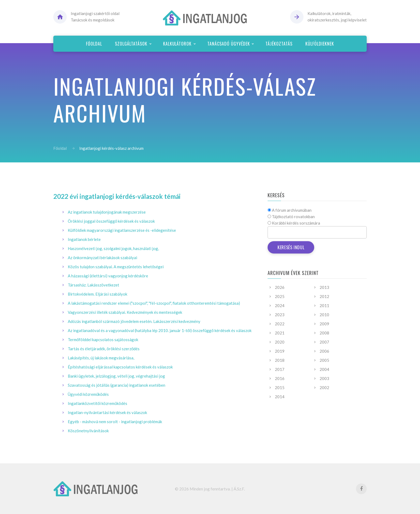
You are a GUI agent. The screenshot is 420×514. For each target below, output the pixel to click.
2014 (280, 397)
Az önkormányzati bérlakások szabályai (102, 258)
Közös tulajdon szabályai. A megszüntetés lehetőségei (116, 267)
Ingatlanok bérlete (84, 239)
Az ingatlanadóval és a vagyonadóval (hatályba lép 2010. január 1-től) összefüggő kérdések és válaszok (160, 330)
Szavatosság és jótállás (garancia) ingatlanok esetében (117, 385)
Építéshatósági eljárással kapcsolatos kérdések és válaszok (120, 367)
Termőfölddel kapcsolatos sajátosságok (103, 340)
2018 (280, 360)
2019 (280, 351)
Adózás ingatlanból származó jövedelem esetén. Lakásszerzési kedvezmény (134, 321)
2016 (280, 378)
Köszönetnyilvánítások (88, 431)
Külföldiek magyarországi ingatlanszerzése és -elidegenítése (122, 230)
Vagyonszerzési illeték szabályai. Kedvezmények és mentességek (125, 312)
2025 (280, 296)
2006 (324, 351)
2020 (280, 342)
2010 (324, 315)
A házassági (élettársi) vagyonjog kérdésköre (108, 276)
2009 (324, 324)
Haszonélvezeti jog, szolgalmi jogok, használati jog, (113, 248)
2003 (324, 378)
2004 (324, 369)
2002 (324, 388)
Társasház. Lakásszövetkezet (93, 285)
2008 (324, 333)
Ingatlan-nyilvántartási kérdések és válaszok (107, 412)
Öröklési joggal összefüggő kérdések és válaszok (111, 221)
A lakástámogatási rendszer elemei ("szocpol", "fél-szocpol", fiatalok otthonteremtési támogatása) (154, 303)
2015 (280, 388)
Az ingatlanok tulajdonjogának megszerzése (107, 212)
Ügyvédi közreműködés (88, 394)
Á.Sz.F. (239, 489)
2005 (324, 360)
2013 (324, 287)
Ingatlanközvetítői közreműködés (97, 403)
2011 (324, 306)
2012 (324, 296)
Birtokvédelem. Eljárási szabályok (97, 294)
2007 (324, 342)
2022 (280, 324)
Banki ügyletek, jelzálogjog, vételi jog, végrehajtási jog (116, 376)
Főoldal (60, 148)
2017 (280, 369)
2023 (280, 315)
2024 (280, 306)
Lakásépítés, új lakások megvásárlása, (101, 358)
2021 (280, 333)
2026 (280, 287)
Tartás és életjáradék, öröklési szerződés (104, 349)
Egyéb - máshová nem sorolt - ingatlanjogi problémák (115, 422)
